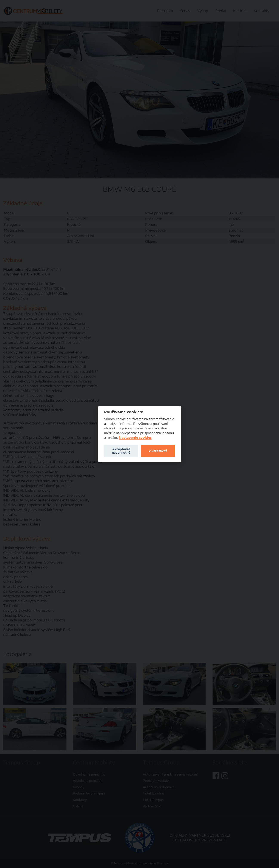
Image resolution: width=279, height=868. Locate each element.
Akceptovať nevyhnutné (121, 451)
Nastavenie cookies (135, 437)
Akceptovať (158, 451)
